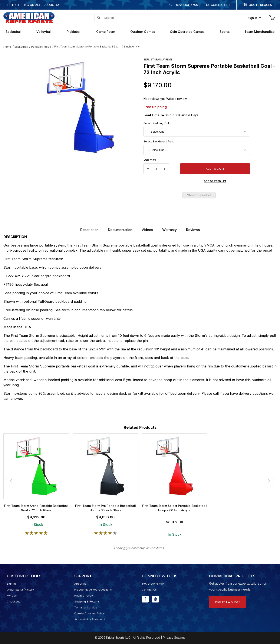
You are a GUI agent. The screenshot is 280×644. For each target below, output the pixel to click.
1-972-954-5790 (186, 5)
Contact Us (221, 5)
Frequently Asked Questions (93, 589)
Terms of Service (86, 607)
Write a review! (177, 99)
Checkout (13, 601)
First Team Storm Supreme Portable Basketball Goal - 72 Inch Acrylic (97, 47)
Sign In (255, 18)
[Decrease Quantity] (148, 169)
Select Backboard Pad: (159, 141)
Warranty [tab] (169, 230)
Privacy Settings (174, 638)
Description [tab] (89, 230)
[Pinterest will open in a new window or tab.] (155, 599)
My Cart (12, 595)
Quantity (150, 160)
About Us (80, 584)
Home (7, 47)
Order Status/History (20, 589)
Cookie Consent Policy (89, 613)
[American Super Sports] (29, 17)
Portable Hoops (41, 47)
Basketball (21, 47)
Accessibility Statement (90, 619)
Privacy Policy (84, 595)
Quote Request (261, 5)
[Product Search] (155, 18)
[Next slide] (269, 481)
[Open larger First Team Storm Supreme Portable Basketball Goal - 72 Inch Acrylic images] (81, 108)
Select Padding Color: (158, 123)
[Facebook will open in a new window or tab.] (145, 599)
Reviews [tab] (193, 230)
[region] (12, 106)
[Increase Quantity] (165, 169)
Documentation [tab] (120, 230)
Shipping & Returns (87, 601)
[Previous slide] (11, 481)
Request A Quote (228, 602)
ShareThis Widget (199, 195)
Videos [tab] (147, 230)
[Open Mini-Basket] (272, 18)
